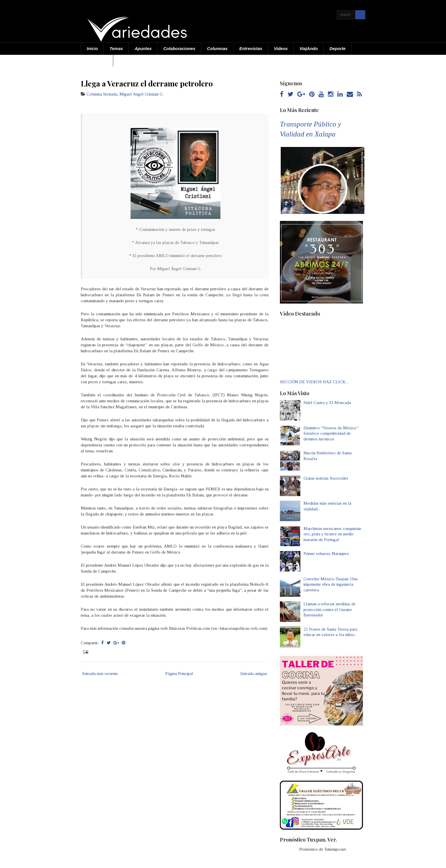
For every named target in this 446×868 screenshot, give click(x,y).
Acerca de (97, 60)
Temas (116, 48)
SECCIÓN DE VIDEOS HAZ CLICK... (314, 382)
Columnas (217, 48)
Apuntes (143, 48)
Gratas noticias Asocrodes (326, 478)
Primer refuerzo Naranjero (326, 554)
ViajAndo (309, 48)
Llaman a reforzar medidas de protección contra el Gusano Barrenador (330, 609)
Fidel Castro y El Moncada (327, 403)
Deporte (337, 48)
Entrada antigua (254, 674)
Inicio (92, 48)
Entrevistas (251, 48)
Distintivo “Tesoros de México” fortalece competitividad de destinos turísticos (331, 433)
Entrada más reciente (100, 674)
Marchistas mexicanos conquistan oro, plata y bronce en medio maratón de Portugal (332, 534)
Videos (281, 48)
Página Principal (179, 674)
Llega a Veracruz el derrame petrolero (147, 83)
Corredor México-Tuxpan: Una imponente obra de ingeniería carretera (331, 584)
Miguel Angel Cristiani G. (141, 94)
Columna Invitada (102, 94)
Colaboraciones (179, 48)
